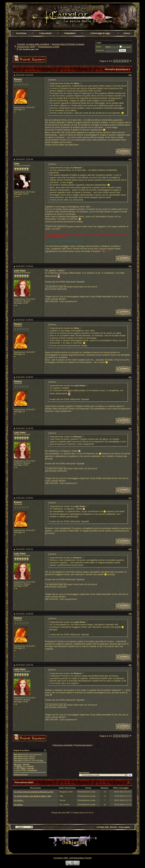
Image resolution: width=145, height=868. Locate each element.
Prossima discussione (83, 745)
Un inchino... (19, 800)
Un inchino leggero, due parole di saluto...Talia (33, 796)
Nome (98, 47)
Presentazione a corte (49, 47)
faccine (19, 766)
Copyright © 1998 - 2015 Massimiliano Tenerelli (72, 858)
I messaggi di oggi (100, 33)
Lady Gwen (20, 270)
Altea (17, 163)
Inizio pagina (124, 827)
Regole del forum (21, 774)
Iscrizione (21, 33)
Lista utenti (45, 33)
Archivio (113, 827)
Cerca (127, 33)
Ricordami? (125, 47)
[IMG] (23, 768)
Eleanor (18, 79)
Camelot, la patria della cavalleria (33, 44)
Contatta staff (103, 827)
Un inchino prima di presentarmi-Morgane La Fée (34, 792)
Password (100, 50)
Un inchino (18, 805)
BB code (17, 764)
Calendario (70, 33)
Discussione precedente (63, 745)
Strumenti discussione (116, 69)
